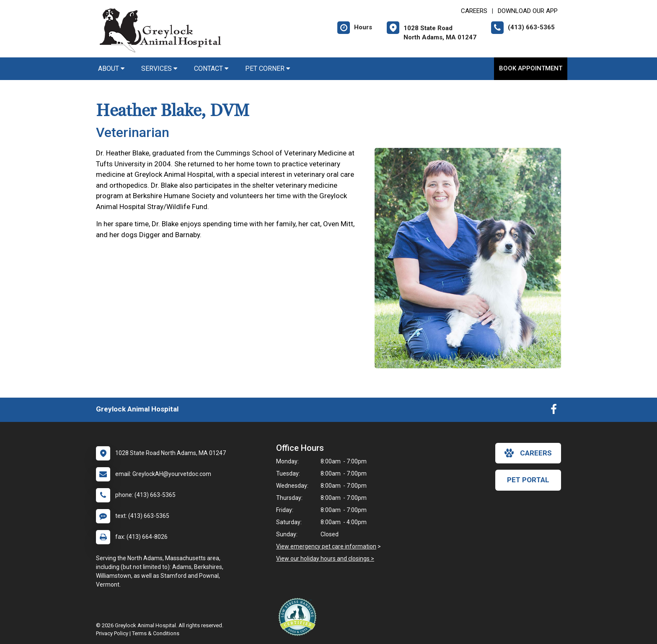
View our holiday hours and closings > (325, 559)
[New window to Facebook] (554, 411)
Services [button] (159, 69)
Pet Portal (528, 480)
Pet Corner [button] (268, 69)
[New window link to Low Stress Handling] (299, 617)
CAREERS (474, 11)
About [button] (111, 69)
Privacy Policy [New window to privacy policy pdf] (112, 633)
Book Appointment (531, 68)
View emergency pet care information (326, 546)
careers (528, 453)
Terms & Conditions (156, 633)
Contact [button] (211, 69)
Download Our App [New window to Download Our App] (528, 11)
